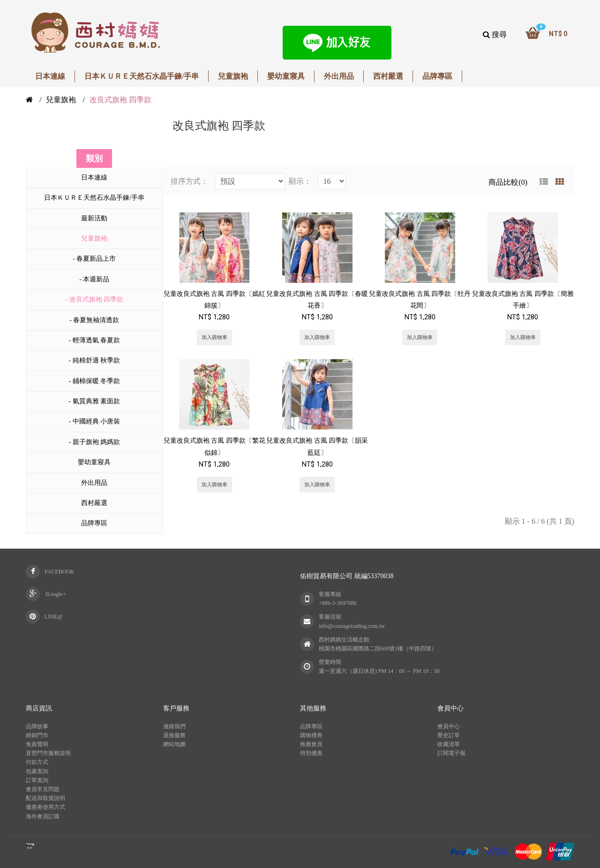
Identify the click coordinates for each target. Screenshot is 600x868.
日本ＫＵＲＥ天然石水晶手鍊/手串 (94, 198)
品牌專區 (94, 523)
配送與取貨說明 (45, 798)
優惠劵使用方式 (45, 807)
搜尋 (495, 34)
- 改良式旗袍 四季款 (94, 299)
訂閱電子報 (451, 753)
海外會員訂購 (43, 816)
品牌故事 (37, 726)
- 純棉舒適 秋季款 (94, 360)
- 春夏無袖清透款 (94, 320)
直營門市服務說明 (48, 753)
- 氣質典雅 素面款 (94, 401)
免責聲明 (37, 744)
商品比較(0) (508, 182)
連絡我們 (174, 726)
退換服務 (174, 735)
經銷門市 (37, 735)
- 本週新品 (94, 279)
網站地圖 (174, 744)
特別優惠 (311, 753)
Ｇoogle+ (55, 594)
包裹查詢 (37, 771)
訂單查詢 (37, 780)
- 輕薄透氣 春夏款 (94, 340)
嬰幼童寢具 (94, 462)
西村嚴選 (94, 503)
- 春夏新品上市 (94, 259)
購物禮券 (311, 735)
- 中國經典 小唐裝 (94, 421)
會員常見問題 (43, 789)
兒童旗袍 (61, 100)
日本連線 (94, 177)
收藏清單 (449, 744)
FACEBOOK (60, 572)
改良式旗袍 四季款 (120, 100)
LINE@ (53, 617)
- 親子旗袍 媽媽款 (94, 442)
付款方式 (37, 762)
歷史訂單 (449, 735)
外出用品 (94, 483)
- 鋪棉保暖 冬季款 (94, 381)
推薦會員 (311, 744)
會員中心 (449, 726)
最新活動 (94, 218)
